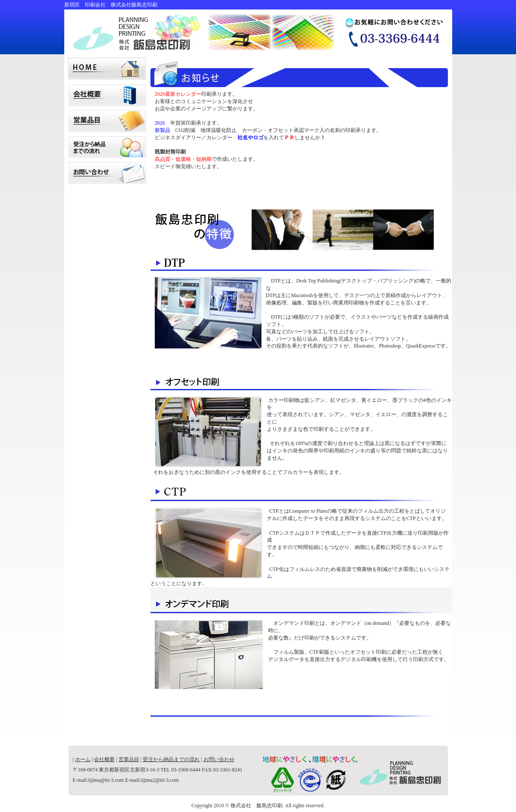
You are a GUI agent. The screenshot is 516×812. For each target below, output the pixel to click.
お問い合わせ (107, 171)
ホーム (83, 759)
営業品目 (107, 119)
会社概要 (107, 93)
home (107, 67)
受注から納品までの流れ (107, 145)
